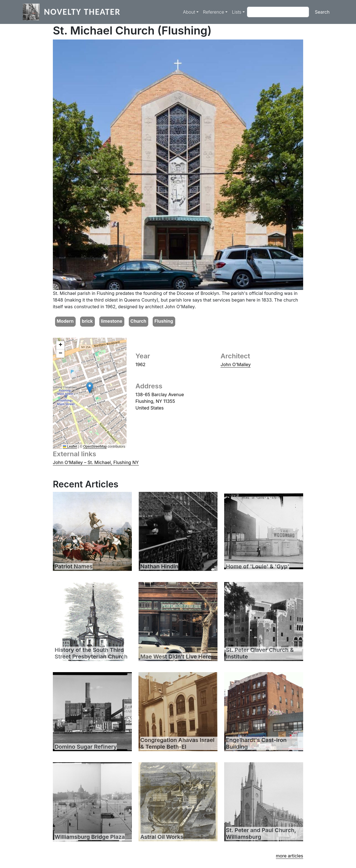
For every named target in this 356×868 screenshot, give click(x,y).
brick (87, 321)
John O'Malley (236, 364)
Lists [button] (237, 12)
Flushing (164, 321)
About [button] (189, 12)
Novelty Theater (82, 12)
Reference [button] (214, 12)
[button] (72, 165)
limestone (112, 321)
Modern (65, 321)
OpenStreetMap (95, 447)
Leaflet (70, 447)
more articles (290, 856)
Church (138, 321)
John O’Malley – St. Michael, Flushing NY (96, 462)
